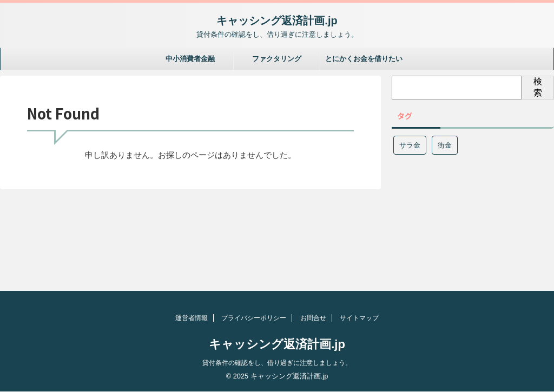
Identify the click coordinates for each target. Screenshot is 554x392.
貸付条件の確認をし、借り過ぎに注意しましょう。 (277, 363)
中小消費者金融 (190, 59)
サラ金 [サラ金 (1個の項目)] (410, 145)
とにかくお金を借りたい (364, 59)
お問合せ (313, 318)
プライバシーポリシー (254, 318)
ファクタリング (277, 59)
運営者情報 (192, 318)
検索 (538, 87)
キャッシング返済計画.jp (277, 21)
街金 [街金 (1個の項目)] (445, 145)
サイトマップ (359, 318)
